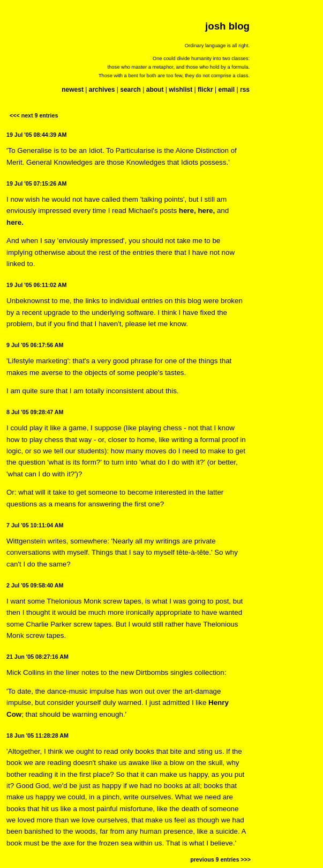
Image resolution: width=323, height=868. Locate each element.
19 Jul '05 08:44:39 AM (36, 135)
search (130, 90)
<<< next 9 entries (34, 115)
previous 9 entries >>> (220, 859)
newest (73, 90)
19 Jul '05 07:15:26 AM (36, 183)
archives (102, 90)
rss (245, 90)
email (226, 90)
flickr (205, 90)
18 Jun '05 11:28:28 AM (37, 735)
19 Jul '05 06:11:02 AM (36, 285)
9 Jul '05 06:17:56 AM (35, 345)
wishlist (181, 90)
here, (187, 211)
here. (15, 222)
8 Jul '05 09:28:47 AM (35, 412)
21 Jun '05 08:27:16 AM (37, 657)
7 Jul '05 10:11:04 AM (35, 525)
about (155, 90)
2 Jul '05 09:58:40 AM (35, 585)
